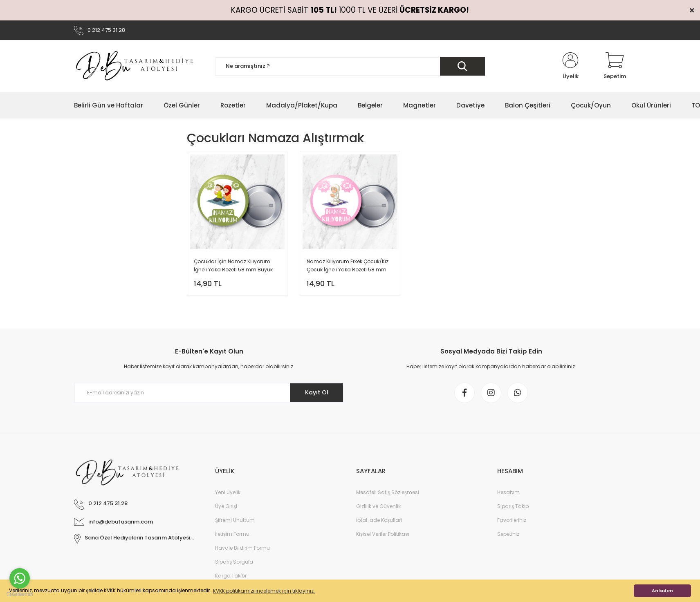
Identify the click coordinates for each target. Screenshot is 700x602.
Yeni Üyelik (228, 492)
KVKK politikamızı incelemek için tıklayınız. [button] (264, 591)
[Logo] (135, 66)
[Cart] (615, 66)
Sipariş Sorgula (234, 562)
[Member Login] (570, 66)
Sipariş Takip (513, 506)
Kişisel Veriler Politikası (383, 534)
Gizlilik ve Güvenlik (378, 506)
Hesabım (508, 492)
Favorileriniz (512, 520)
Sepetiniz (508, 534)
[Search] (350, 66)
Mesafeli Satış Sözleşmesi (388, 492)
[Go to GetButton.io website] (20, 594)
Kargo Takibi (231, 576)
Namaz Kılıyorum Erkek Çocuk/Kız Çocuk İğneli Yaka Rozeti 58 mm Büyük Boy (348, 266)
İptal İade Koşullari (379, 520)
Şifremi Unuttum (235, 520)
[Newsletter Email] (209, 393)
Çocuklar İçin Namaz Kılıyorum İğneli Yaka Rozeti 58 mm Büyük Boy (233, 266)
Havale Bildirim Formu (242, 548)
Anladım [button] (662, 591)
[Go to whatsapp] (20, 578)
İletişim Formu (232, 534)
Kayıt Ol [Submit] (317, 392)
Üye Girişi (226, 506)
